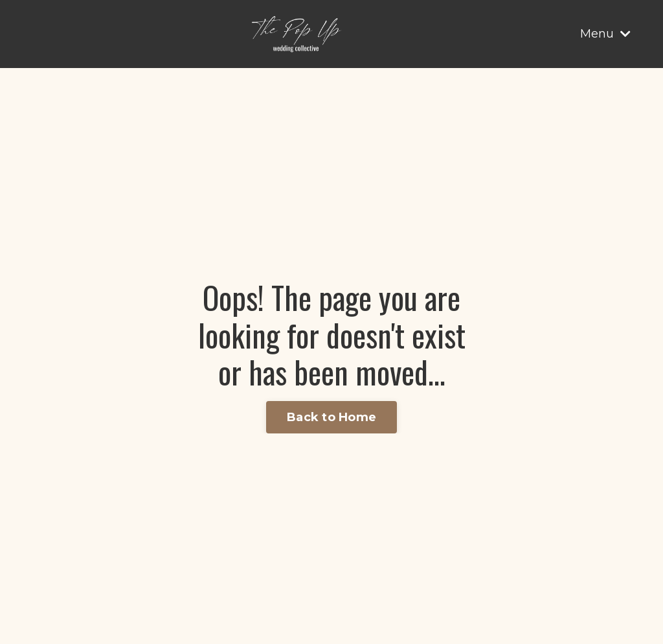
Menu (605, 34)
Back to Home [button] (331, 417)
